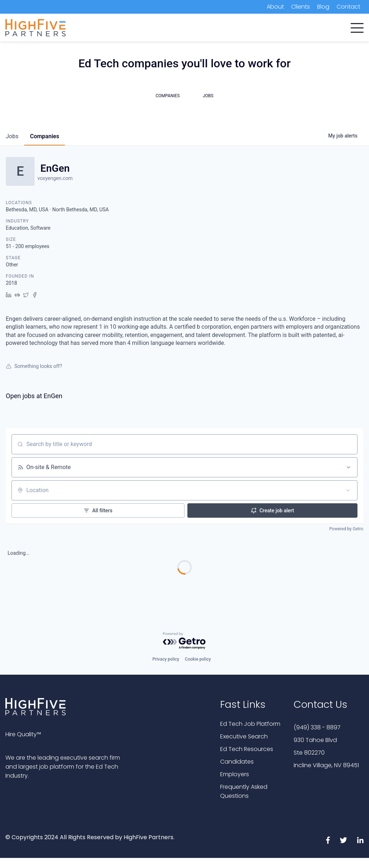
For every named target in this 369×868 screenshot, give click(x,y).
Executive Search (244, 736)
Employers (235, 774)
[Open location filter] (348, 490)
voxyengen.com (55, 178)
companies (45, 136)
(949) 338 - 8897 (317, 727)
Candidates (237, 762)
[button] (357, 26)
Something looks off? (34, 366)
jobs (12, 136)
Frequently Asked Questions (244, 791)
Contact (348, 7)
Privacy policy (166, 659)
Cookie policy (198, 659)
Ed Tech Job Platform (250, 724)
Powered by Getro (346, 529)
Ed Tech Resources (247, 749)
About (275, 7)
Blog (323, 7)
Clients (301, 7)
